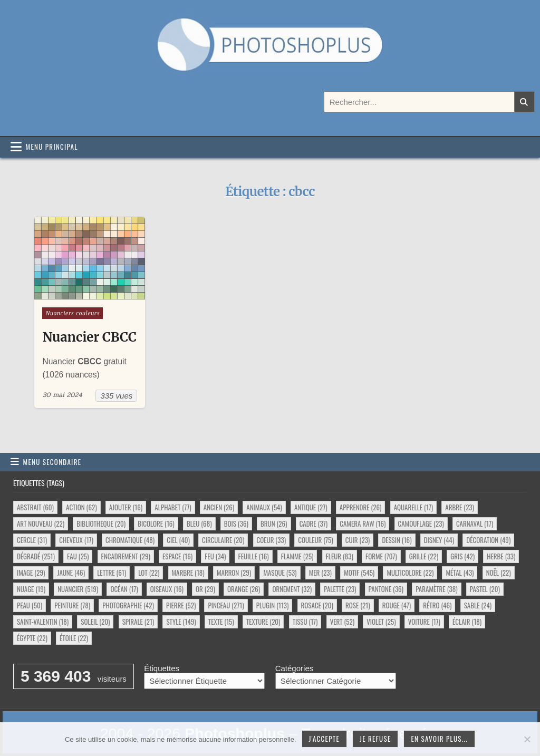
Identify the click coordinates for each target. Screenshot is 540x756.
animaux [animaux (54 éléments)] (264, 507)
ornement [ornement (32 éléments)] (292, 589)
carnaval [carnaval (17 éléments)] (475, 524)
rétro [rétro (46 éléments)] (437, 605)
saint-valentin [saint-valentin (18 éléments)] (43, 622)
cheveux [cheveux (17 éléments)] (76, 540)
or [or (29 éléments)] (205, 589)
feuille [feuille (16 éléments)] (254, 556)
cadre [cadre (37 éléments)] (314, 524)
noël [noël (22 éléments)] (499, 573)
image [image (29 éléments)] (31, 573)
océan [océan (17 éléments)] (124, 589)
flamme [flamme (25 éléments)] (297, 556)
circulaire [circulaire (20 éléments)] (223, 540)
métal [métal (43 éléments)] (460, 573)
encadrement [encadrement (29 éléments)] (126, 556)
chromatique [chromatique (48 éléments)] (130, 540)
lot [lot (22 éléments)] (149, 573)
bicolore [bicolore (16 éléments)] (156, 524)
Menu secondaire (52, 462)
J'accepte (324, 739)
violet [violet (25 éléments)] (381, 622)
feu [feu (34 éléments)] (215, 556)
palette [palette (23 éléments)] (340, 589)
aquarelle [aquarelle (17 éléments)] (414, 507)
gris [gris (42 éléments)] (462, 556)
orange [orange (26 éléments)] (244, 589)
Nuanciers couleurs (73, 313)
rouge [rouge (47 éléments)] (397, 605)
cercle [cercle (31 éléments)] (32, 540)
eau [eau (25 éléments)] (78, 556)
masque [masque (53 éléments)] (280, 573)
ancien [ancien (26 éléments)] (219, 507)
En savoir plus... (439, 739)
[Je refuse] (527, 739)
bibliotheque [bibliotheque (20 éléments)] (101, 524)
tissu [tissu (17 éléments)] (305, 622)
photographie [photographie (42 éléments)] (128, 605)
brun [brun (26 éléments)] (274, 524)
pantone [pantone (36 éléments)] (386, 589)
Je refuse (375, 739)
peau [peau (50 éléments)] (30, 605)
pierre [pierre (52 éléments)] (181, 605)
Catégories (295, 668)
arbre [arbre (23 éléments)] (460, 507)
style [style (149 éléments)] (181, 622)
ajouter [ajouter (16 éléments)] (126, 507)
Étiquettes (162, 668)
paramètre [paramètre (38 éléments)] (436, 589)
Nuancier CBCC (89, 337)
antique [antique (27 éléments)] (311, 507)
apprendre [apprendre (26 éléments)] (361, 507)
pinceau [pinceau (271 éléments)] (226, 605)
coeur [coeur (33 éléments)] (271, 540)
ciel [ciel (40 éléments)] (178, 540)
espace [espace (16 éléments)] (177, 556)
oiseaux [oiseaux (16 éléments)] (167, 589)
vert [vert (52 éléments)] (342, 622)
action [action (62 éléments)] (81, 507)
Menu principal (52, 147)
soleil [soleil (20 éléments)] (95, 622)
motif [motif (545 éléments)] (359, 573)
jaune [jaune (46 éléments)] (71, 573)
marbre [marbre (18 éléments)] (188, 573)
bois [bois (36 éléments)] (236, 524)
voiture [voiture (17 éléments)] (424, 622)
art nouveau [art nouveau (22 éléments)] (41, 524)
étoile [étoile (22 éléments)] (74, 638)
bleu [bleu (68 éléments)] (199, 524)
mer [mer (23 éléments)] (320, 573)
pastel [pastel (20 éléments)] (485, 589)
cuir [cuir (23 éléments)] (358, 540)
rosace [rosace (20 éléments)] (317, 605)
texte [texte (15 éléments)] (221, 622)
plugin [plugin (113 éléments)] (273, 605)
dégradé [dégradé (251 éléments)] (36, 556)
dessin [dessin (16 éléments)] (397, 540)
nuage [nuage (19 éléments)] (31, 589)
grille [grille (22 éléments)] (424, 556)
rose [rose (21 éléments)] (358, 605)
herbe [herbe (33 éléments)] (501, 556)
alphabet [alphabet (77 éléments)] (173, 507)
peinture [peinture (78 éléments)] (72, 605)
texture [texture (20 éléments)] (263, 622)
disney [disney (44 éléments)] (439, 540)
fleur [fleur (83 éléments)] (340, 556)
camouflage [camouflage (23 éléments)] (421, 524)
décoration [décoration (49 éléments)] (488, 540)
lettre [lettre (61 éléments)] (112, 573)
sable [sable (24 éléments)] (478, 605)
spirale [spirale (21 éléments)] (138, 622)
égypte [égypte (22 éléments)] (32, 638)
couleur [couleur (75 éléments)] (315, 540)
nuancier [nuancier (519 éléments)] (78, 589)
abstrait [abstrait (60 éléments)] (35, 507)
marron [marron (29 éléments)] (234, 573)
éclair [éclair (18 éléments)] (467, 622)
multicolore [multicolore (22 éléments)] (410, 573)
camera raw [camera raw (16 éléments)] (363, 524)
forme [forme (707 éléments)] (381, 556)
